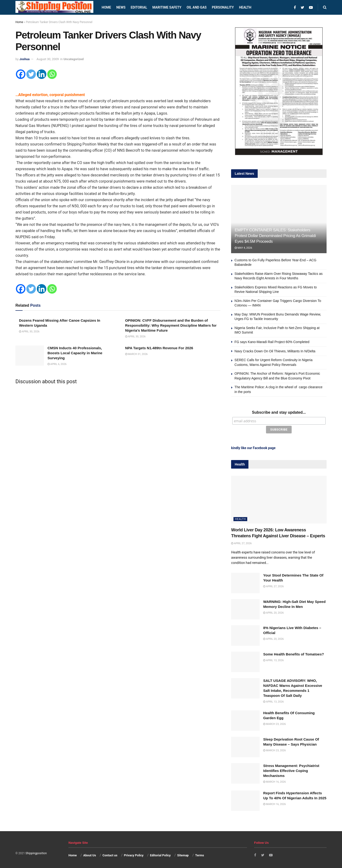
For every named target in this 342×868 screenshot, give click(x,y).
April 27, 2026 (241, 542)
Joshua (25, 59)
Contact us (110, 854)
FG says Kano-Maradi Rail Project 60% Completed (272, 342)
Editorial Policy (160, 854)
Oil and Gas (197, 7)
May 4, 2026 (243, 248)
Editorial (139, 7)
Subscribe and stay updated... (279, 412)
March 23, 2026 (274, 723)
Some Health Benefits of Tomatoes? (294, 653)
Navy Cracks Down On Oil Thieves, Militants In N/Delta (275, 351)
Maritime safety (167, 7)
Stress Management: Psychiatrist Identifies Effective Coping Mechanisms (291, 770)
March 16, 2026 (274, 781)
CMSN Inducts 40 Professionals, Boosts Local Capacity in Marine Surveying (75, 353)
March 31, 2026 (136, 354)
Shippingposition (36, 852)
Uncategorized (74, 59)
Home (106, 7)
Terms (200, 854)
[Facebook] (21, 74)
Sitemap (183, 854)
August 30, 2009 (48, 59)
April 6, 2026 (57, 364)
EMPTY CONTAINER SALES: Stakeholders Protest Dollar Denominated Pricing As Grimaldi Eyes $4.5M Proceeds (275, 236)
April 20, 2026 (273, 612)
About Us (90, 854)
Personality (223, 7)
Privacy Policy (134, 854)
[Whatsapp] (52, 74)
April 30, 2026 (29, 332)
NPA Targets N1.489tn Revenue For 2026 (159, 348)
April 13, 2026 (273, 659)
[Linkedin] (42, 74)
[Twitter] (31, 74)
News (121, 7)
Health (245, 7)
